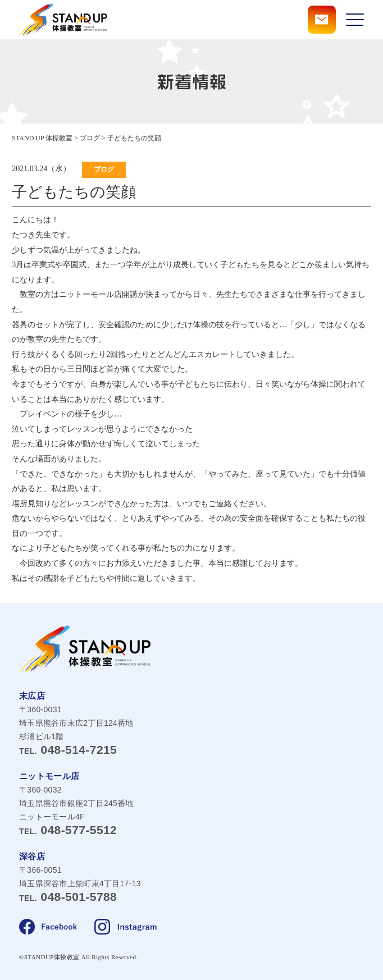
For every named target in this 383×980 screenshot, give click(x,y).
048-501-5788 (68, 897)
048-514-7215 (68, 750)
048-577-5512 (68, 830)
